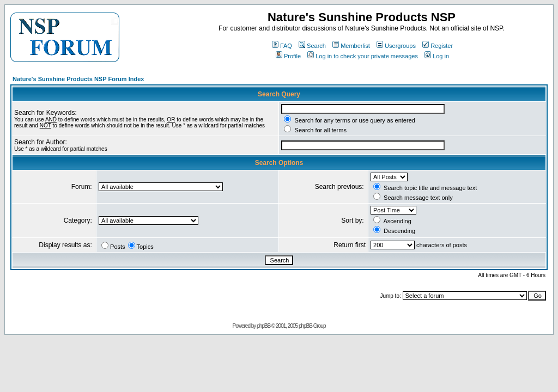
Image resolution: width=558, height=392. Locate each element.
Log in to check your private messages (363, 56)
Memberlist (351, 46)
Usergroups (396, 46)
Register (438, 46)
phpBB (263, 326)
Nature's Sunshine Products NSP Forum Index (78, 79)
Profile (288, 56)
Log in (437, 56)
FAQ (282, 46)
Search (312, 46)
